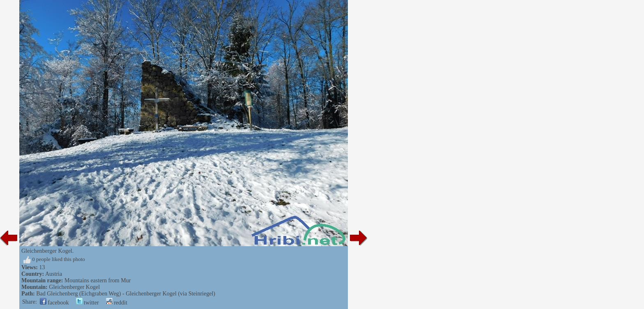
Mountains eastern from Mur (98, 280)
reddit (117, 303)
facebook (54, 303)
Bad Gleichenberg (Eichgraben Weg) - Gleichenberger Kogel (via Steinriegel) (126, 294)
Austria (54, 274)
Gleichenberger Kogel (74, 287)
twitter (87, 303)
